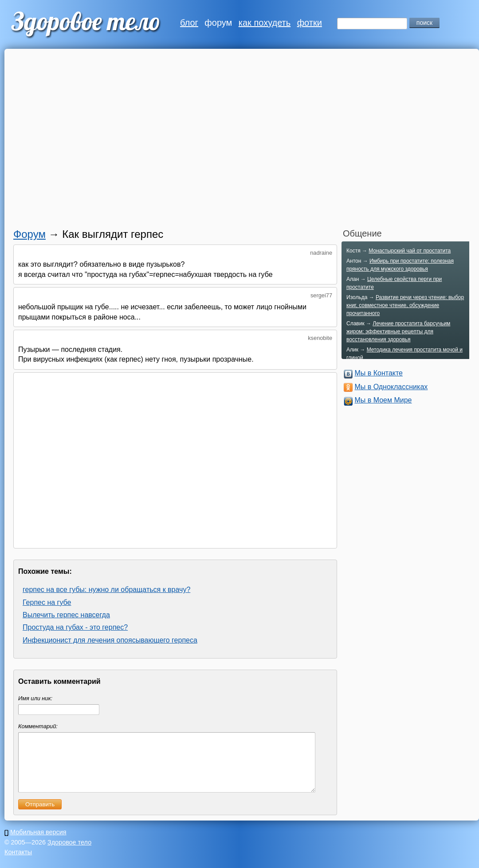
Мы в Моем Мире (383, 400)
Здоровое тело (69, 853)
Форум (29, 234)
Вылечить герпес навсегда (66, 615)
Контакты (18, 863)
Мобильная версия (38, 843)
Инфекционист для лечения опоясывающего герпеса (110, 640)
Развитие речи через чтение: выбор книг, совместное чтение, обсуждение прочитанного (405, 305)
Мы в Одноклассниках (391, 387)
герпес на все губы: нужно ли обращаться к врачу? (106, 590)
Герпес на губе (47, 602)
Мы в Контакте (379, 373)
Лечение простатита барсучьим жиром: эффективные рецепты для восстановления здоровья (398, 331)
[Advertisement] (83, 141)
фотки (310, 23)
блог (189, 23)
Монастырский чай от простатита (410, 251)
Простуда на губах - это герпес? (75, 627)
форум (218, 23)
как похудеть (265, 23)
